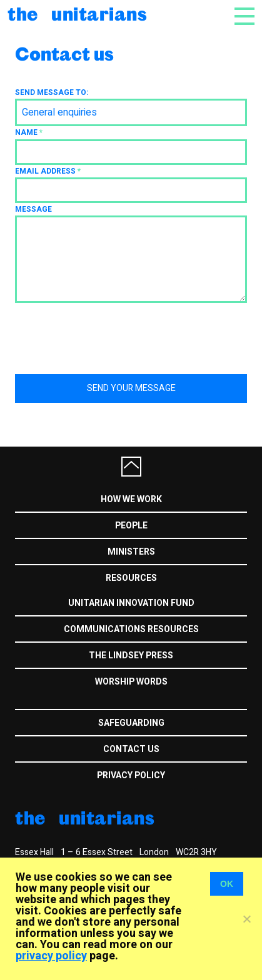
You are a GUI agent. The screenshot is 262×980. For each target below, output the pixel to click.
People (131, 526)
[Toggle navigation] (244, 20)
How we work (131, 499)
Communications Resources (131, 629)
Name (29, 132)
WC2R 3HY (196, 852)
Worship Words (131, 682)
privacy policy (51, 956)
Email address (48, 171)
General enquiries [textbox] (59, 112)
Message (33, 209)
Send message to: (52, 92)
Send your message (131, 388)
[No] (246, 919)
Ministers (131, 552)
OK (227, 884)
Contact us (131, 749)
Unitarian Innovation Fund (131, 603)
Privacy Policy (131, 775)
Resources (131, 578)
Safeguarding (131, 723)
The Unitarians (77, 13)
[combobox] (131, 112)
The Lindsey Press (131, 656)
